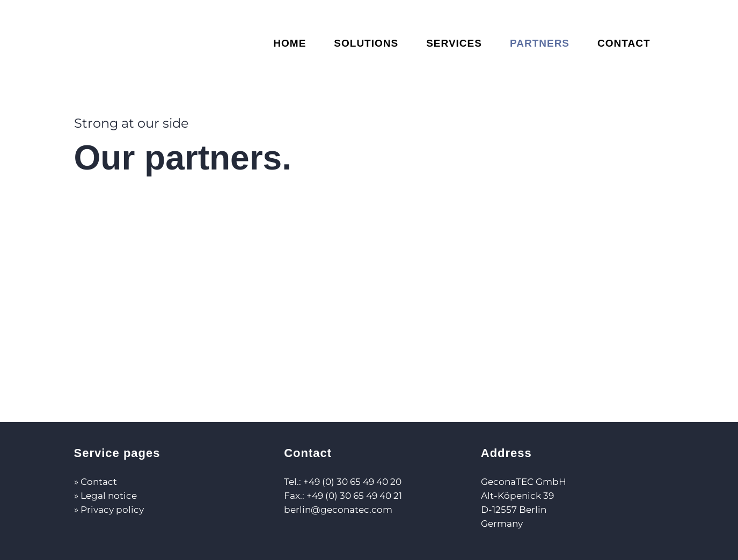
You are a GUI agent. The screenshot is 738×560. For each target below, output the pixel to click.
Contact (99, 482)
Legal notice (109, 496)
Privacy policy (112, 510)
